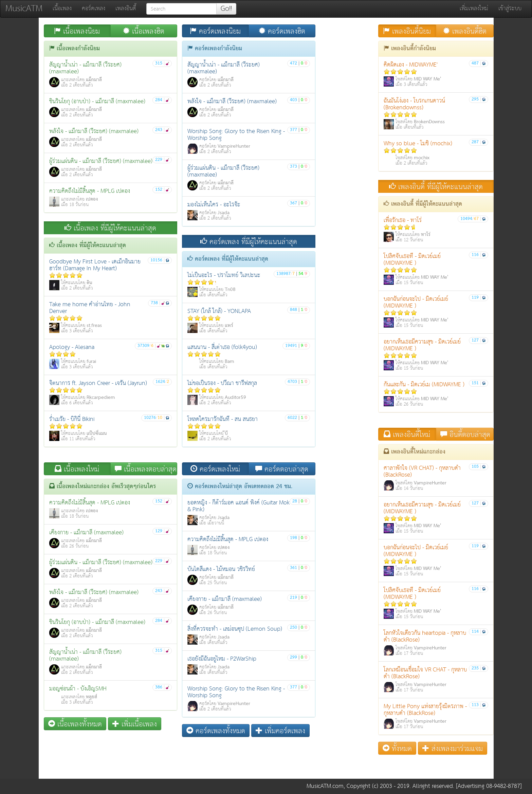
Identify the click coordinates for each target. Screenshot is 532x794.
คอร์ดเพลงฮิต (282, 31)
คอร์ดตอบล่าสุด (282, 469)
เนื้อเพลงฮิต (144, 31)
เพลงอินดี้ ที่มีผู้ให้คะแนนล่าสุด (436, 187)
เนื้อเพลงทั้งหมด (75, 724)
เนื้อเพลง (62, 9)
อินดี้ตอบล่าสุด (465, 434)
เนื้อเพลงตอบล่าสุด (146, 469)
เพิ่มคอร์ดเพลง (280, 731)
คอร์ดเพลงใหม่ (215, 469)
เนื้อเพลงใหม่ (77, 469)
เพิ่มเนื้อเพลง (135, 724)
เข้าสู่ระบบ (510, 9)
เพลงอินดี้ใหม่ (407, 434)
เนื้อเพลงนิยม (77, 31)
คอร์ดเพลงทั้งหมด (216, 731)
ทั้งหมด (397, 748)
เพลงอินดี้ (126, 9)
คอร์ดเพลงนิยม (215, 31)
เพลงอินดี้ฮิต (465, 31)
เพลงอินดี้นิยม (407, 31)
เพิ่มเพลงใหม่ (474, 9)
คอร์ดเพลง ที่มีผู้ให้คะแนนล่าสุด (249, 242)
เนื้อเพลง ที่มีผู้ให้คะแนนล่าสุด (110, 228)
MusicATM (24, 9)
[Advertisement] (180, 757)
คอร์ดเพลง (94, 9)
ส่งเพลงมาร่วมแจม (453, 748)
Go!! (226, 9)
